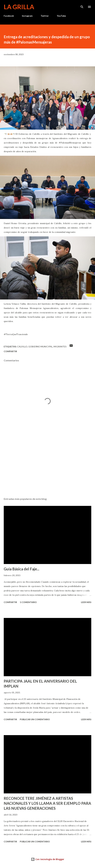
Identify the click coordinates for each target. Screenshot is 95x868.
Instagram (27, 16)
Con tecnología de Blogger (48, 859)
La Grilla (19, 7)
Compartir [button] (10, 351)
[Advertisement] (47, 466)
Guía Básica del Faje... (21, 569)
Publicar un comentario (35, 719)
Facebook (9, 16)
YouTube (61, 16)
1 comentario (28, 602)
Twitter (45, 16)
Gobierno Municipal (40, 347)
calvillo (22, 347)
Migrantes (60, 347)
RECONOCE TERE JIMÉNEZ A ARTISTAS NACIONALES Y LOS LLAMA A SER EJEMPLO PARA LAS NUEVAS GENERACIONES (47, 803)
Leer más (86, 602)
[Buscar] (82, 6)
